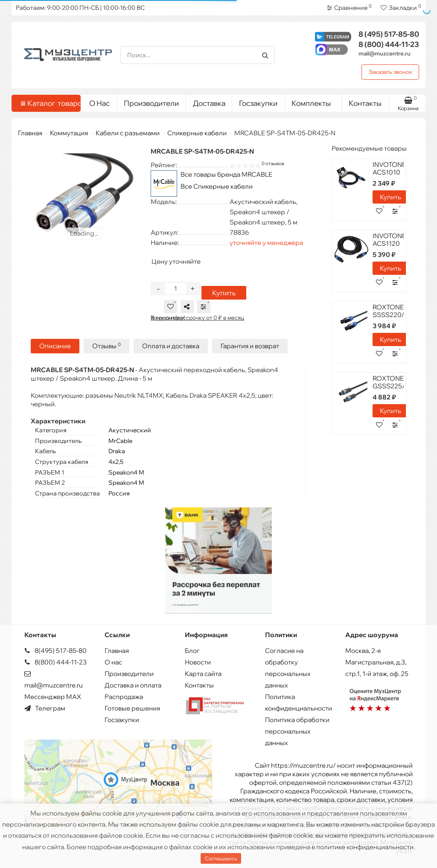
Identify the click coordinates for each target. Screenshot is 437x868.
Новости (198, 662)
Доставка (209, 103)
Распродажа (124, 697)
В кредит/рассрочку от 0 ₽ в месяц (197, 317)
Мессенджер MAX (53, 697)
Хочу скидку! (168, 317)
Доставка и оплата (133, 685)
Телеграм (45, 708)
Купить (224, 293)
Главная (30, 133)
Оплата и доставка (171, 346)
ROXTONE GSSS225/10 (392, 382)
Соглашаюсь (221, 858)
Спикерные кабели (197, 133)
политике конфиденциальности (365, 847)
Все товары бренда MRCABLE (226, 174)
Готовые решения (132, 708)
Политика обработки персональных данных (297, 731)
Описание (55, 346)
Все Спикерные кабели (217, 186)
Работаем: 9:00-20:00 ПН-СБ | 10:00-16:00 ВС (80, 8)
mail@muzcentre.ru (385, 53)
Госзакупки (258, 103)
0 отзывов (273, 163)
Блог (192, 651)
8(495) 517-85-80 (55, 651)
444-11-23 (389, 44)
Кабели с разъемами (128, 133)
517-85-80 (389, 34)
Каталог (48, 103)
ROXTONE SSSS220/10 (392, 311)
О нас (113, 662)
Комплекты (313, 101)
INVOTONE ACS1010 (389, 168)
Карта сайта (203, 674)
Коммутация (69, 133)
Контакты (365, 103)
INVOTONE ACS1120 (389, 240)
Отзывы (106, 346)
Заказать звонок (390, 72)
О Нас (99, 103)
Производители (151, 103)
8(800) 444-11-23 (55, 662)
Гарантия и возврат (250, 346)
